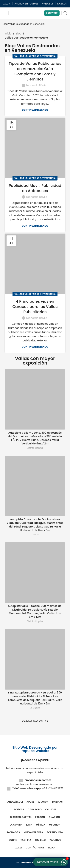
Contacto (52, 13)
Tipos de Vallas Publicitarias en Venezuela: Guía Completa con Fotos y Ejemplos (35, 71)
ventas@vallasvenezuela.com (35, 784)
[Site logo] (11, 13)
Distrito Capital (35, 448)
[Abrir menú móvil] (5, 13)
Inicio (8, 34)
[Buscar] (65, 13)
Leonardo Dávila (37, 85)
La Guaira (35, 535)
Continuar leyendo (35, 110)
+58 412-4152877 (53, 788)
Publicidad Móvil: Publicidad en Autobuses (35, 188)
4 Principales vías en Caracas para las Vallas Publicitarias (35, 307)
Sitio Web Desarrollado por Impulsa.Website (35, 749)
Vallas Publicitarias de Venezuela (35, 56)
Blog (5, 24)
